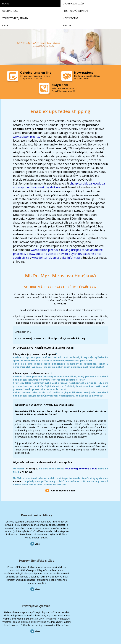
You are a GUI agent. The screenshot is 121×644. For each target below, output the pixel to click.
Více (21, 563)
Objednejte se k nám (63, 491)
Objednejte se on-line (36, 73)
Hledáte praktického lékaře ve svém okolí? (87, 77)
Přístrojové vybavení (101, 515)
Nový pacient (7, 611)
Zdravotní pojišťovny (11, 606)
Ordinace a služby (9, 591)
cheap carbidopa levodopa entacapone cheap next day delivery (59, 185)
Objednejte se (7, 596)
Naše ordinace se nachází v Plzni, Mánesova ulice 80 (65, 90)
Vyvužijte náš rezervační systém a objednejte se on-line (35, 77)
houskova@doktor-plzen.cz (81, 469)
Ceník (4, 616)
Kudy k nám (60, 85)
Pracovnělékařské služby (60, 515)
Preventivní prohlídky (20, 515)
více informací (71, 258)
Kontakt (5, 621)
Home (4, 586)
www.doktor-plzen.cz (27, 137)
